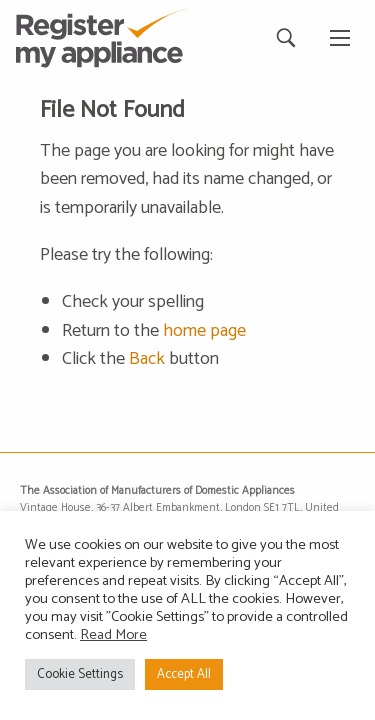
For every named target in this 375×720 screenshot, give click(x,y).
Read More (113, 635)
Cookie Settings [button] (80, 674)
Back (147, 359)
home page (204, 331)
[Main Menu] (340, 38)
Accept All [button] (184, 674)
